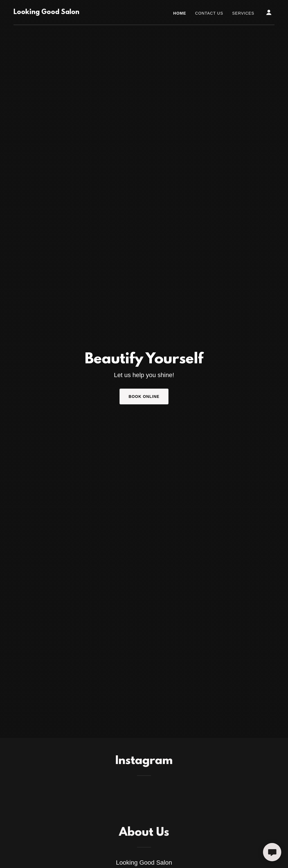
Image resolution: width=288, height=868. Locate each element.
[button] (269, 12)
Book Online (144, 396)
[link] (46, 13)
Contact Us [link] (209, 13)
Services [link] (243, 13)
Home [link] (180, 13)
